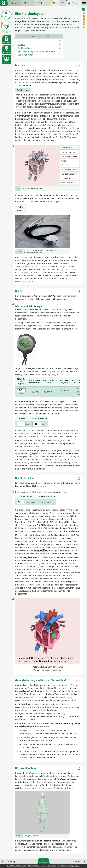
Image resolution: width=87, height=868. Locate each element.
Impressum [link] (62, 866)
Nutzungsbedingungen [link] (37, 866)
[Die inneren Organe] (7, 16)
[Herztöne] (21, 208)
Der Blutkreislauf (25, 48)
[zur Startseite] (4, 3)
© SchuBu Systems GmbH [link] (17, 866)
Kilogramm (26, 502)
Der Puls (21, 45)
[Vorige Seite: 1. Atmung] (20, 862)
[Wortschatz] (7, 27)
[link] (44, 861)
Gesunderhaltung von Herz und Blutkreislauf (37, 51)
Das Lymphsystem (26, 55)
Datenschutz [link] (52, 866)
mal (23, 424)
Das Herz (22, 41)
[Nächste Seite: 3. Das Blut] (68, 862)
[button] (6, 60)
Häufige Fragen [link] (74, 866)
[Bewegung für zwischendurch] (83, 857)
